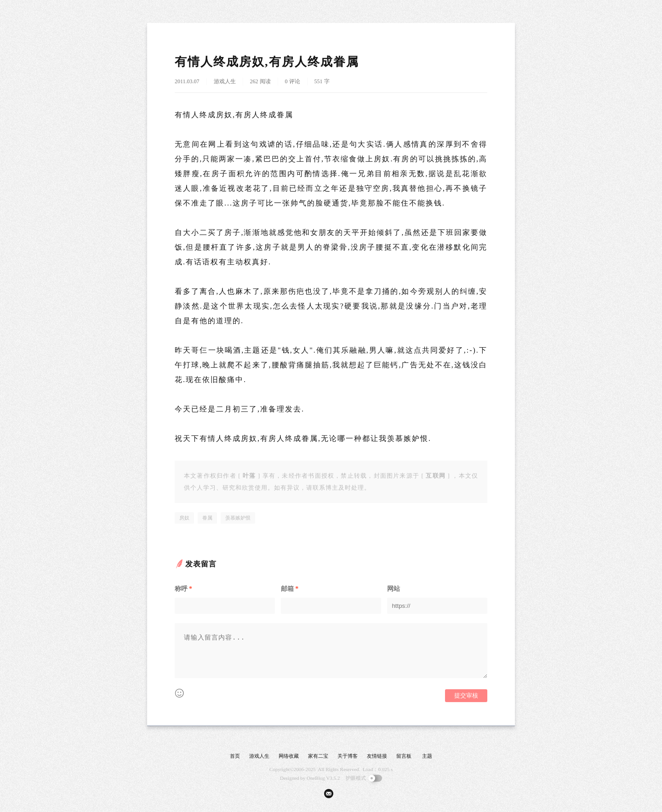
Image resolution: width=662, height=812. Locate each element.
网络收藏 (289, 756)
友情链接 (377, 756)
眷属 (207, 518)
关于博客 (348, 756)
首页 (235, 756)
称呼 (183, 589)
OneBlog (316, 778)
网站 (394, 589)
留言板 (404, 756)
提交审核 (466, 695)
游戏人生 (225, 81)
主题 (427, 756)
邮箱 (290, 589)
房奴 (184, 518)
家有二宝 (318, 756)
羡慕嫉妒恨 (238, 518)
